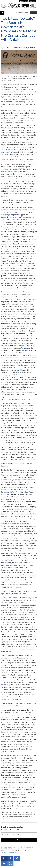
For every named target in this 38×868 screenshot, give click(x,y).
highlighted (5, 309)
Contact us (11, 853)
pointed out (9, 560)
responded (17, 511)
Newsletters (24, 1)
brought (26, 256)
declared (28, 406)
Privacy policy (4, 853)
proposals (25, 348)
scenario (27, 445)
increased (23, 264)
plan (19, 123)
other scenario (15, 475)
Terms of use (28, 851)
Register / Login (19, 853)
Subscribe (32, 1)
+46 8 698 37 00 (29, 847)
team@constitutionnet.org (22, 849)
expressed (17, 370)
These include (26, 217)
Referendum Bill (7, 490)
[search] (22, 13)
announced (5, 152)
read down (26, 116)
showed (4, 603)
